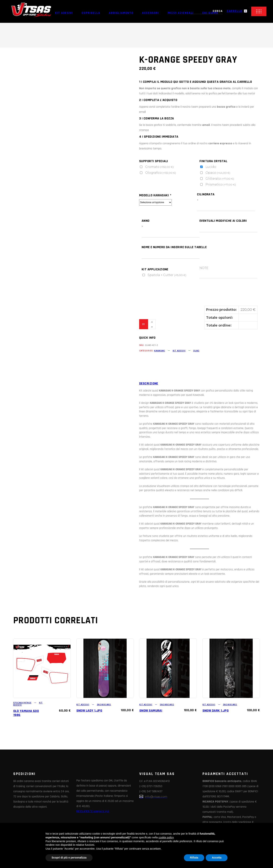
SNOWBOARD (104, 705)
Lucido (211, 167)
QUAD (196, 351)
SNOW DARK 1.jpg (216, 711)
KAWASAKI (160, 351)
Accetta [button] (217, 858)
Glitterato (220, 179)
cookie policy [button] (166, 837)
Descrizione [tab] (149, 383)
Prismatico (221, 184)
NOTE (204, 268)
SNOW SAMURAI (151, 711)
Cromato (160, 167)
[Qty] (144, 324)
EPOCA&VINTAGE (22, 703)
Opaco (218, 173)
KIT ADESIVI (179, 351)
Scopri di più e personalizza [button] (69, 858)
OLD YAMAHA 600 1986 (26, 713)
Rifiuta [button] (194, 858)
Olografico (161, 173)
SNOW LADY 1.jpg (89, 711)
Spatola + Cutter (167, 275)
